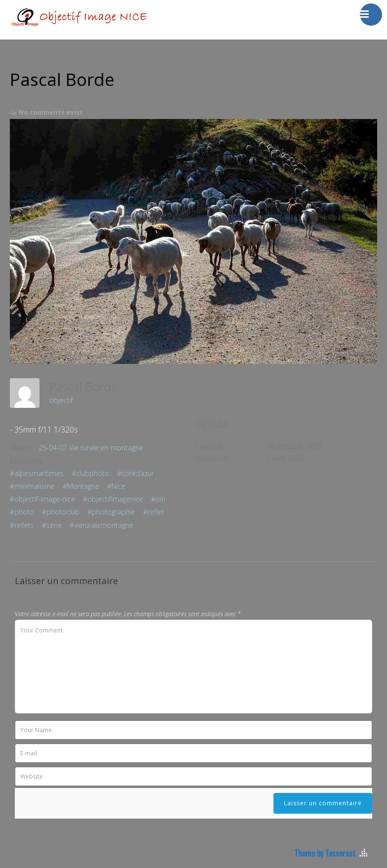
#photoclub (61, 512)
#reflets (22, 525)
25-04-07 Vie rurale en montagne (91, 448)
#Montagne (81, 486)
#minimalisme (32, 486)
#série (52, 525)
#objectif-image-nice (42, 499)
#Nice (116, 486)
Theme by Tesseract (325, 853)
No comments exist (51, 112)
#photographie (111, 512)
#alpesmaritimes (37, 473)
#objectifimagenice (113, 499)
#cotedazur (135, 473)
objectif (61, 400)
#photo (22, 512)
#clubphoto (90, 473)
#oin (158, 499)
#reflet (154, 512)
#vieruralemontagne (101, 525)
